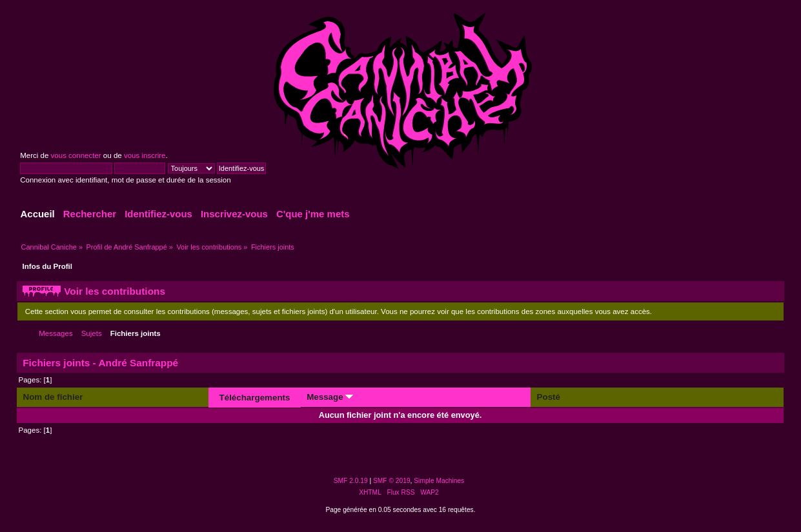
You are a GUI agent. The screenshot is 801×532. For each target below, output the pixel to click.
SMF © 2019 (392, 481)
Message (330, 397)
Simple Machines (439, 481)
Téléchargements (255, 398)
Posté (549, 397)
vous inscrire (145, 155)
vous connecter (76, 155)
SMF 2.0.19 (351, 481)
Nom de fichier (53, 397)
